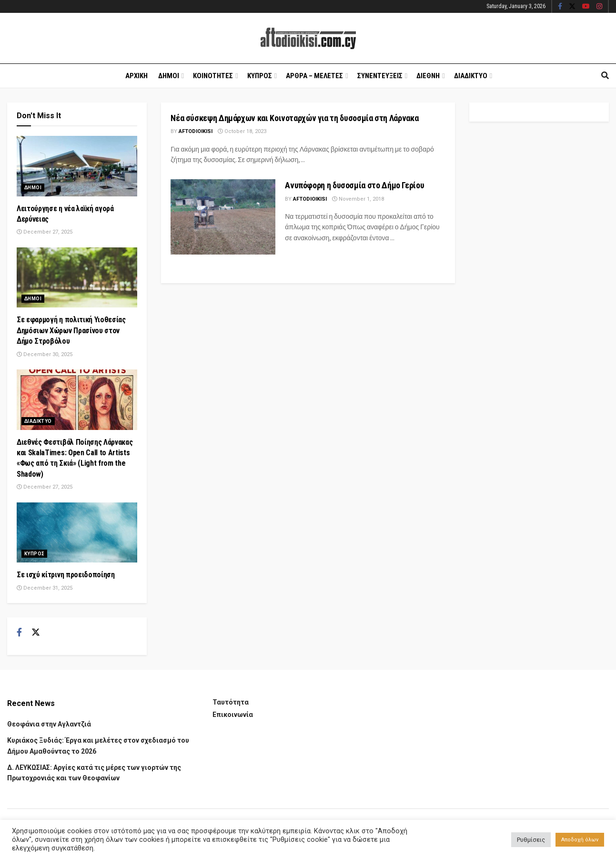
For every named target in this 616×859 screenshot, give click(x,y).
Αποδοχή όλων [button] (580, 840)
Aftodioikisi (196, 131)
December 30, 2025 (45, 354)
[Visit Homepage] (308, 38)
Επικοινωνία (233, 715)
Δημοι (169, 76)
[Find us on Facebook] (19, 633)
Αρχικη (136, 76)
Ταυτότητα (231, 702)
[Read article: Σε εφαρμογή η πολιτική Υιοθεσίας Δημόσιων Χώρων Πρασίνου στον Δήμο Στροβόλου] (77, 278)
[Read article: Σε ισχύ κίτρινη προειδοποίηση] (77, 533)
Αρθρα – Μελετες (314, 76)
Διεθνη (428, 76)
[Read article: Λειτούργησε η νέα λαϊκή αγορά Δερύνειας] (77, 166)
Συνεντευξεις (380, 76)
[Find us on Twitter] (36, 633)
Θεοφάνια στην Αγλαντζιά (49, 724)
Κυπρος (260, 76)
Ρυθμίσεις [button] (531, 840)
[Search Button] (605, 76)
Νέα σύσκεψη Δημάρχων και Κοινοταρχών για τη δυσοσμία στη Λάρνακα (294, 118)
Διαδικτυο (471, 76)
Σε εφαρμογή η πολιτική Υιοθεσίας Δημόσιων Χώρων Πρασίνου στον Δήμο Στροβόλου (71, 330)
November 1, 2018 (358, 199)
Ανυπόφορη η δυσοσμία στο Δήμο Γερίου (354, 185)
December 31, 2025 (45, 588)
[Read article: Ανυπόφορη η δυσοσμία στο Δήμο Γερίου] (223, 217)
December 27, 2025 (45, 232)
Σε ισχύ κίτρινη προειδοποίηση (66, 575)
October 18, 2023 (242, 131)
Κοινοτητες (213, 76)
